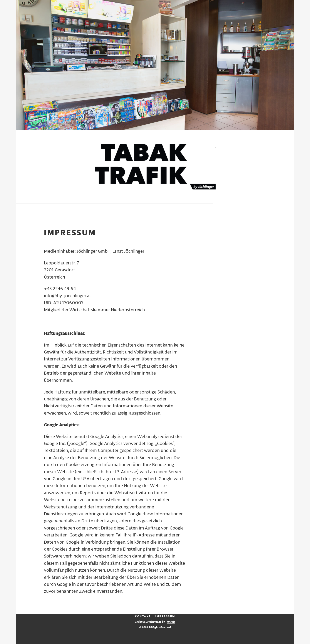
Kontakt (143, 617)
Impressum (165, 617)
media (171, 622)
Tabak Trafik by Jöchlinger (155, 167)
